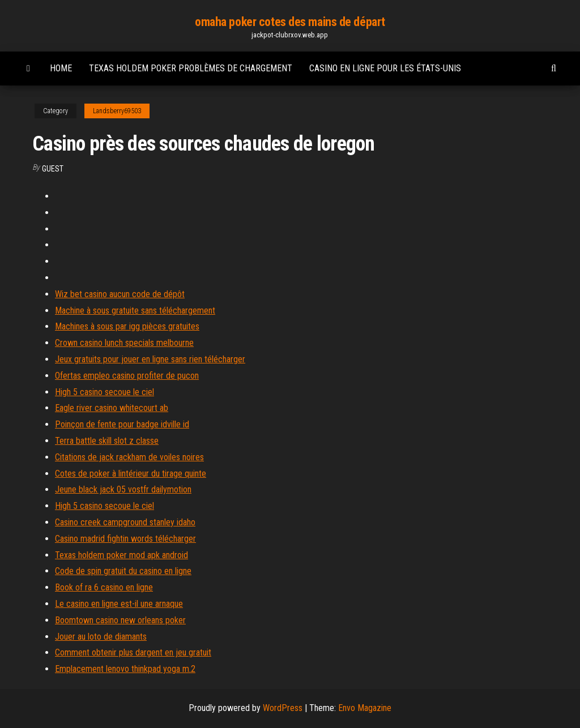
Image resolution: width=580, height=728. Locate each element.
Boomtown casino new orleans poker (120, 620)
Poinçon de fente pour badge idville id (122, 424)
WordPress (283, 708)
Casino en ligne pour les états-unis (385, 68)
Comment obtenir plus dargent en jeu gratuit (133, 652)
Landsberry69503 (117, 111)
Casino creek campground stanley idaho (125, 522)
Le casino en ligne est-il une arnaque (119, 604)
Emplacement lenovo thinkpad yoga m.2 (125, 669)
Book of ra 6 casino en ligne (104, 587)
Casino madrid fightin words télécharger (125, 539)
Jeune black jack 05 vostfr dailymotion (123, 489)
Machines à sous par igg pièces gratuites (127, 326)
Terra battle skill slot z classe (107, 441)
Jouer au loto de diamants (101, 637)
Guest (53, 169)
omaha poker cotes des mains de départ (290, 22)
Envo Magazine (365, 708)
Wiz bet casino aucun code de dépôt (120, 294)
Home (61, 68)
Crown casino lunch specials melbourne (124, 343)
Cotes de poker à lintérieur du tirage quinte (131, 474)
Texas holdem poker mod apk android (121, 555)
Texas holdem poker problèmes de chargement (191, 68)
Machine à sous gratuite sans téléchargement (135, 311)
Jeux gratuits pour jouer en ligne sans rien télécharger (150, 359)
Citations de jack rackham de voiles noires (129, 457)
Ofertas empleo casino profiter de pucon (127, 376)
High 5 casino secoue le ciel (105, 392)
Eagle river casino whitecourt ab (112, 408)
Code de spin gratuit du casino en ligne (123, 571)
